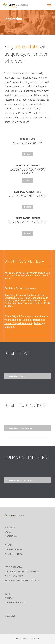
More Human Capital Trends (21, 480)
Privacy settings (14, 554)
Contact (9, 598)
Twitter (38, 323)
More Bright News (17, 376)
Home (7, 594)
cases (8, 532)
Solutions (10, 528)
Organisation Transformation (22, 572)
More (29, 154)
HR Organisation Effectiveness (22, 581)
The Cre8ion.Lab (32, 639)
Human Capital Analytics (18, 323)
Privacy (9, 545)
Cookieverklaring (14, 603)
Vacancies (10, 616)
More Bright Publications (20, 428)
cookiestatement (14, 550)
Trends (37, 320)
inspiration (11, 536)
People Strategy (14, 567)
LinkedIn (9, 327)
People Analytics (14, 576)
